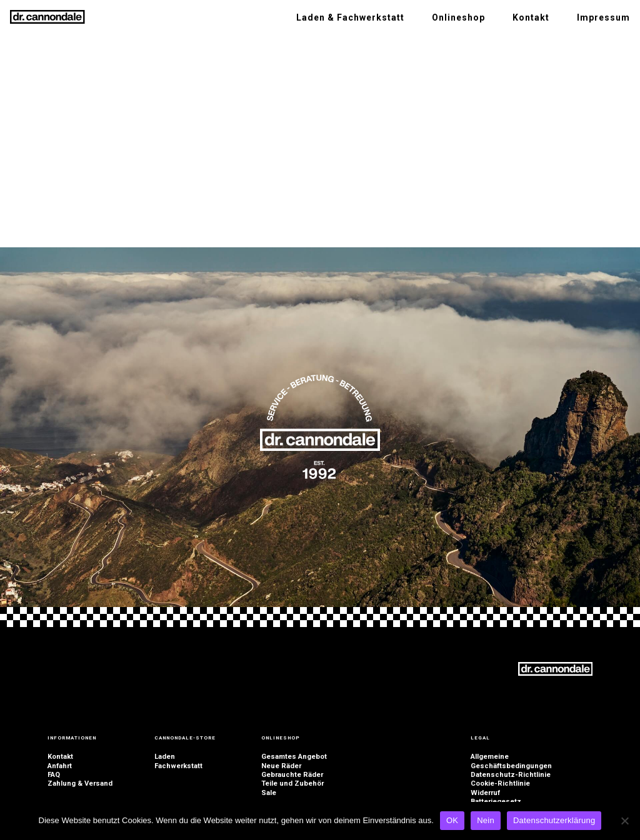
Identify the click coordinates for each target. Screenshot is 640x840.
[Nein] (624, 821)
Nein (486, 820)
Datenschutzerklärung (554, 820)
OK (452, 820)
